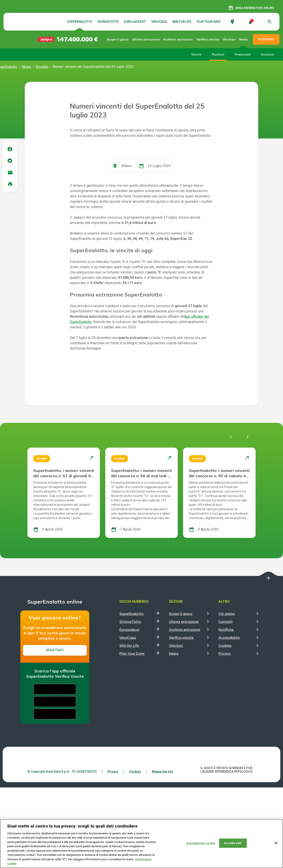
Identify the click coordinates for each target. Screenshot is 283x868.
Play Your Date (209, 22)
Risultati (218, 54)
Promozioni (243, 54)
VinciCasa (159, 22)
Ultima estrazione (147, 39)
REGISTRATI (266, 39)
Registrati (55, 731)
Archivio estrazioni (175, 39)
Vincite (196, 54)
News (243, 39)
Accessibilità (229, 718)
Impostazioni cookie (201, 843)
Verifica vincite (204, 39)
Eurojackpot (135, 22)
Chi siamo (227, 694)
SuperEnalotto (80, 22)
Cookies (225, 726)
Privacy (225, 734)
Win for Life (182, 22)
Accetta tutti (233, 843)
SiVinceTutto (108, 22)
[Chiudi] (276, 843)
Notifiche (226, 710)
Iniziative (268, 54)
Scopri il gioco (122, 39)
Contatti (226, 702)
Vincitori (229, 39)
